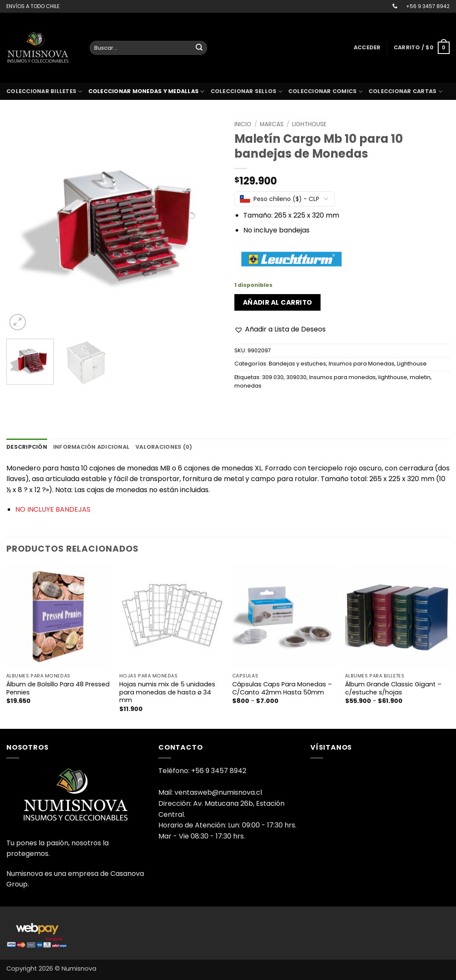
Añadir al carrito (278, 302)
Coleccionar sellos (246, 92)
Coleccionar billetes (44, 92)
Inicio (243, 124)
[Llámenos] (395, 6)
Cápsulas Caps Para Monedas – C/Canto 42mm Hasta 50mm (282, 688)
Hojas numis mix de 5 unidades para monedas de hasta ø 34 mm (167, 692)
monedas (248, 386)
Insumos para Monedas (362, 364)
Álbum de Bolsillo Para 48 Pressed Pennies (58, 688)
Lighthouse (309, 124)
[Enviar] (199, 48)
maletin (420, 377)
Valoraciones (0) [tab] (164, 447)
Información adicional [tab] (91, 447)
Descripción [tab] (27, 447)
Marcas (272, 124)
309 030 (273, 377)
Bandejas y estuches (297, 364)
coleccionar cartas (405, 92)
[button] (367, 48)
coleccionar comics (325, 92)
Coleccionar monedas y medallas (146, 92)
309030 (296, 377)
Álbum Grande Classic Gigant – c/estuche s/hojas (393, 688)
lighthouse (393, 377)
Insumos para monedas (342, 377)
